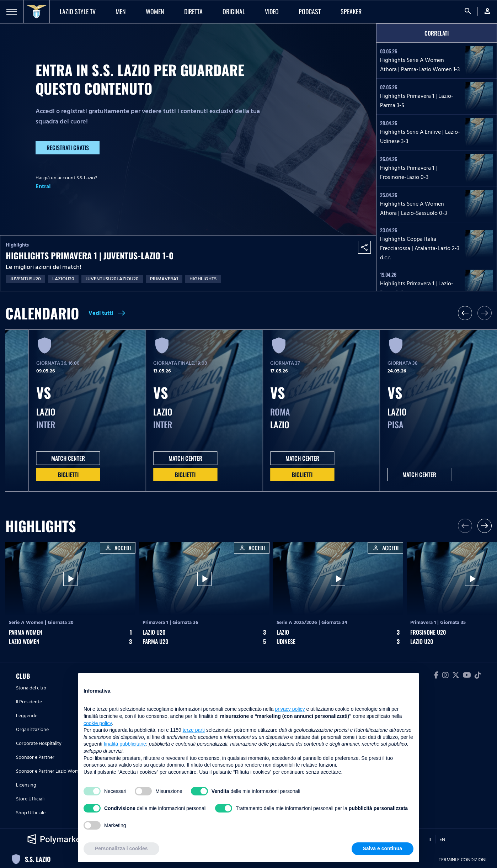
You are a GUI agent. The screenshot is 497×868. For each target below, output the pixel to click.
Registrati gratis (68, 148)
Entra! (43, 186)
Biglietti (68, 475)
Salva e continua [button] (383, 848)
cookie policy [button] (98, 723)
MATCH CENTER (68, 458)
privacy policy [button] (290, 709)
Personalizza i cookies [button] (121, 848)
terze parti (194, 730)
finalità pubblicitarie (125, 744)
